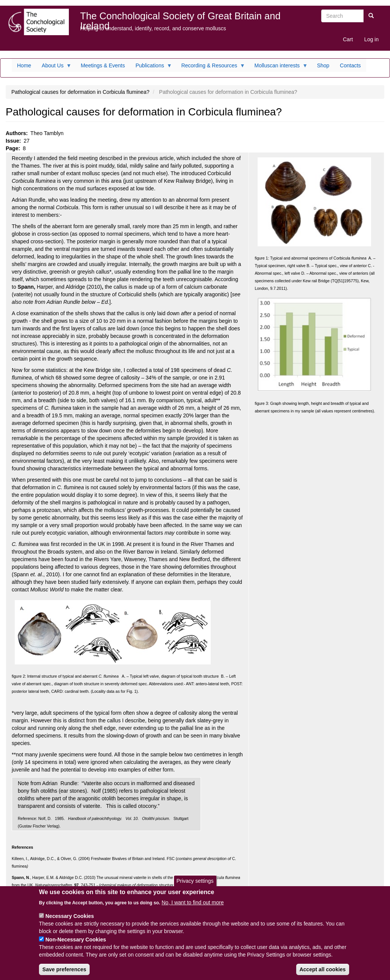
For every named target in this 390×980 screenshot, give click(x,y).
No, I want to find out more (193, 909)
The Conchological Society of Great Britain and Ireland (180, 18)
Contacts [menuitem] (350, 65)
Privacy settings (195, 887)
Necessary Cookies (70, 922)
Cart (348, 39)
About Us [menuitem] (54, 67)
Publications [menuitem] (151, 67)
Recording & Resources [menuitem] (211, 67)
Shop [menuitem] (323, 65)
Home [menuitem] (24, 65)
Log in (371, 39)
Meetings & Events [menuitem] (103, 65)
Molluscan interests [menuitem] (279, 67)
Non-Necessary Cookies (76, 946)
